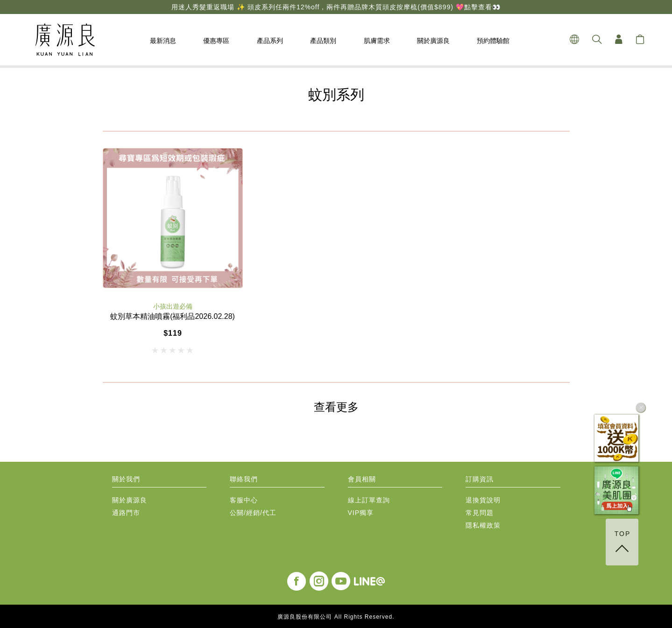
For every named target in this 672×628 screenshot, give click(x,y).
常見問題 (480, 513)
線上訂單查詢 (369, 500)
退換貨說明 (483, 500)
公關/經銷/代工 (253, 513)
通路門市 (126, 513)
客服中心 (244, 500)
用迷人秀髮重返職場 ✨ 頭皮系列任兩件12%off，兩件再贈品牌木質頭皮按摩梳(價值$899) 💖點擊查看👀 (336, 7)
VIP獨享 (361, 513)
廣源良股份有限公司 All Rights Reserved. (336, 617)
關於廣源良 (130, 500)
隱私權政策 (483, 526)
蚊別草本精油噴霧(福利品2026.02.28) (173, 317)
